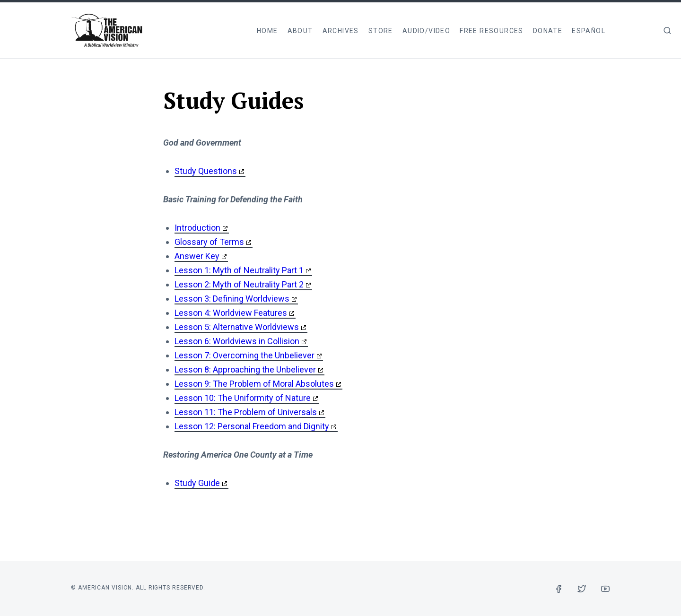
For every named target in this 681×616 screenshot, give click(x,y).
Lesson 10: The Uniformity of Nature (243, 398)
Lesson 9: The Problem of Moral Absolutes (254, 384)
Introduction (197, 228)
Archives (341, 31)
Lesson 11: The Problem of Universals (246, 412)
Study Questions (206, 171)
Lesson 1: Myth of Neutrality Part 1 (239, 270)
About (300, 31)
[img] (667, 30)
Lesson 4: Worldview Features (231, 313)
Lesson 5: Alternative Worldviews (237, 327)
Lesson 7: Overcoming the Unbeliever (244, 355)
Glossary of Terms (209, 242)
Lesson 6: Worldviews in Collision (237, 341)
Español (589, 31)
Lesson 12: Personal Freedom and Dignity (252, 426)
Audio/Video (426, 31)
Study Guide (197, 483)
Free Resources (492, 31)
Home (267, 31)
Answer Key (197, 256)
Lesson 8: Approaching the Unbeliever (245, 369)
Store (381, 31)
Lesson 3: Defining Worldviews (232, 299)
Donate (548, 31)
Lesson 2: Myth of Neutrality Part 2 (239, 284)
